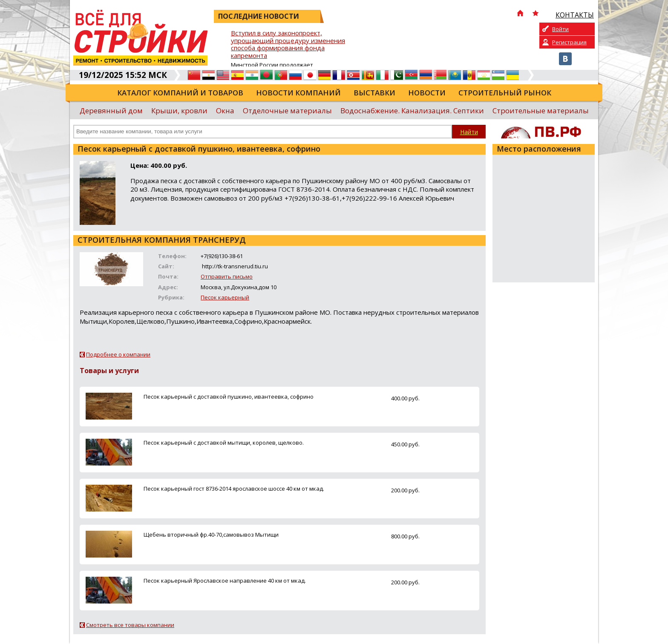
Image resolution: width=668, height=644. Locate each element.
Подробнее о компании (118, 354)
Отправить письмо (227, 276)
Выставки (374, 93)
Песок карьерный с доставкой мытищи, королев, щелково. (224, 443)
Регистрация (569, 42)
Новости (427, 93)
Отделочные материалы (287, 111)
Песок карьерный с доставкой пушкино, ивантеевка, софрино (229, 397)
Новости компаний (298, 93)
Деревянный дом (111, 111)
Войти (560, 29)
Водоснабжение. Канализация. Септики (412, 111)
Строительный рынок (505, 93)
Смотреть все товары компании (130, 625)
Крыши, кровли (179, 111)
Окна (225, 111)
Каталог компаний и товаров (180, 93)
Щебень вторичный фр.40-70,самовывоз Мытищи (211, 535)
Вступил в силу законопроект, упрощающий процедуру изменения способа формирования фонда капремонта (288, 45)
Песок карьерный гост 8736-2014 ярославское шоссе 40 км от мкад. (234, 489)
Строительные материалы (541, 111)
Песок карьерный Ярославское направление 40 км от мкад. (225, 581)
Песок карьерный (225, 297)
